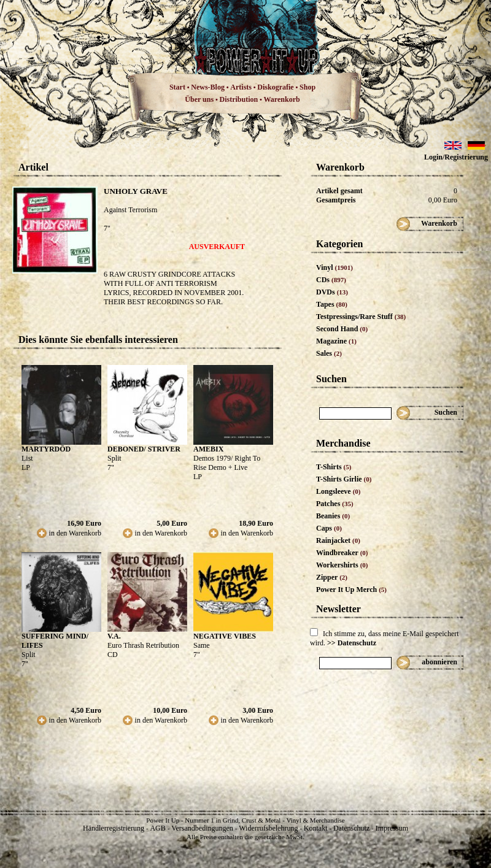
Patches (335, 504)
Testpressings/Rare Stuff (361, 317)
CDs (331, 280)
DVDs (332, 292)
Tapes (332, 304)
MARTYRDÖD (46, 449)
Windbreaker (342, 553)
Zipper (332, 577)
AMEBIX (208, 449)
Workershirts (342, 565)
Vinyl (334, 267)
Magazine (336, 341)
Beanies (333, 516)
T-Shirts (334, 467)
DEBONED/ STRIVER (144, 449)
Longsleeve (338, 491)
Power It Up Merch (351, 590)
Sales (329, 353)
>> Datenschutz (352, 643)
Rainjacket (338, 540)
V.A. (114, 636)
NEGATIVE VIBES (225, 636)
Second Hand (342, 329)
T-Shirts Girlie (344, 479)
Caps (329, 528)
